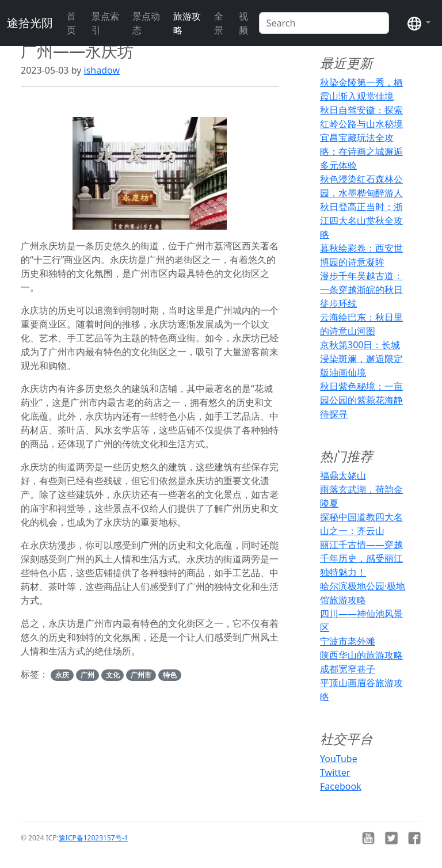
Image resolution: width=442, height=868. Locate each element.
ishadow (102, 70)
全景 (219, 23)
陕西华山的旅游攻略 (361, 655)
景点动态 (146, 23)
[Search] (324, 23)
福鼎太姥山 (343, 475)
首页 (71, 23)
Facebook (341, 786)
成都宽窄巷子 (348, 669)
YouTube (339, 759)
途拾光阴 (30, 23)
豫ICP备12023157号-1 (94, 838)
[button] (419, 23)
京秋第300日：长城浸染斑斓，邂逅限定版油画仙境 (361, 359)
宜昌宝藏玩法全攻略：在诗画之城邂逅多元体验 (361, 151)
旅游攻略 (187, 23)
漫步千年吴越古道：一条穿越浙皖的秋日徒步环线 (361, 290)
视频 (243, 23)
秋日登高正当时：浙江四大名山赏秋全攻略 (361, 220)
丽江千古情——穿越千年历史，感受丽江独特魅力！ (361, 558)
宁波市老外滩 (348, 641)
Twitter (335, 772)
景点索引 (105, 23)
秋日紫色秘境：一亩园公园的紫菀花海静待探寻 (361, 400)
